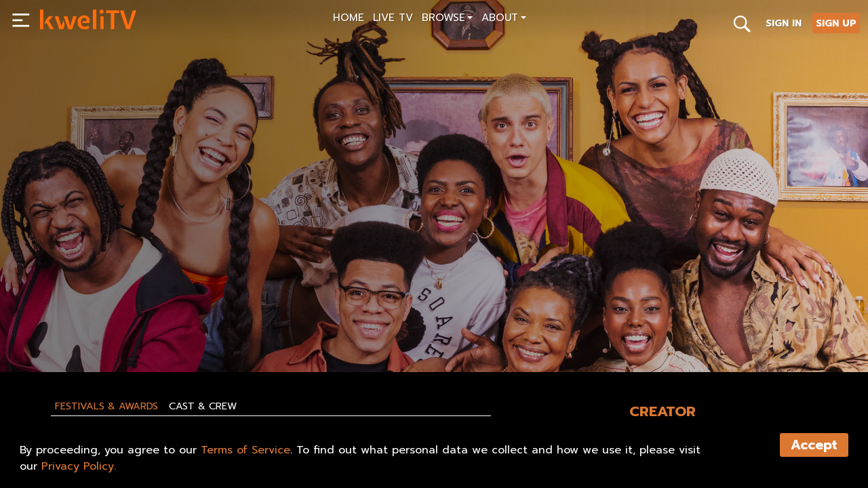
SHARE (232, 330)
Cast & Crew (203, 406)
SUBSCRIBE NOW (82, 330)
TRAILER (166, 330)
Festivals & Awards (106, 406)
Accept (814, 445)
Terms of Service (245, 450)
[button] (447, 19)
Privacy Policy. (79, 466)
